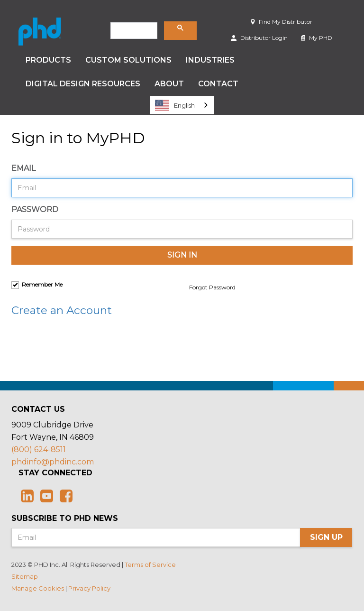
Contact (218, 84)
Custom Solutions (128, 60)
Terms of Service (150, 565)
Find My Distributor (281, 22)
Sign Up (326, 537)
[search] (133, 31)
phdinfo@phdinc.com (53, 462)
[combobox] (182, 105)
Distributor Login (259, 38)
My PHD (317, 38)
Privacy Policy (89, 588)
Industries (210, 60)
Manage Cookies (38, 588)
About (169, 84)
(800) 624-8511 (39, 449)
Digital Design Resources (83, 84)
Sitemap (25, 576)
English (175, 105)
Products (48, 60)
